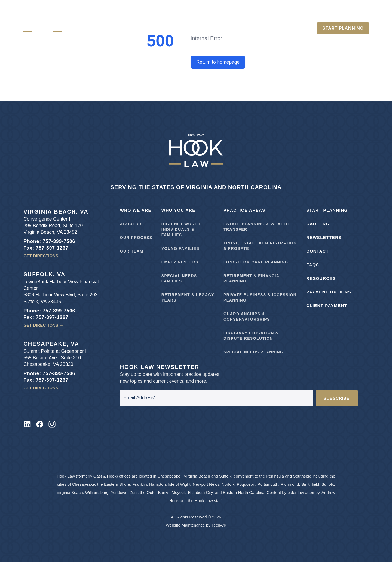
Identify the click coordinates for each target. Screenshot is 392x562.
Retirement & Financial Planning (253, 278)
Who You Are (178, 210)
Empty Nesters (180, 262)
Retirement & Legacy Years (188, 297)
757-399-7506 (316, 15)
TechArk (219, 525)
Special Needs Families (179, 278)
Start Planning (327, 210)
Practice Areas (244, 210)
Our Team (132, 251)
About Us (131, 224)
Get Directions (43, 256)
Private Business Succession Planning (260, 297)
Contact (318, 251)
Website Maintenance (185, 525)
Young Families (180, 248)
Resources (321, 278)
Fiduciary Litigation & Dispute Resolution (251, 336)
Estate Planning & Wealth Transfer (256, 227)
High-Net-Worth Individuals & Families (181, 229)
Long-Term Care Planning (256, 262)
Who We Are (136, 210)
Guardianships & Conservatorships (247, 317)
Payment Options (329, 292)
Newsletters (324, 237)
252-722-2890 (351, 15)
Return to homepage (218, 62)
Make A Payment (226, 15)
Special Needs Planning (253, 352)
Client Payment (327, 306)
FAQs (313, 265)
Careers (257, 15)
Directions (284, 15)
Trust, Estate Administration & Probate (260, 246)
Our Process (136, 238)
